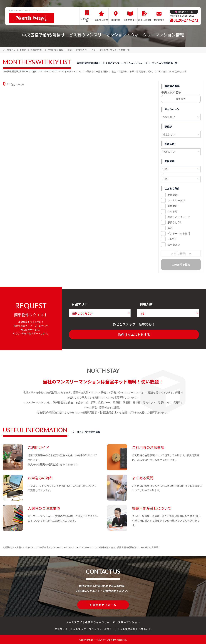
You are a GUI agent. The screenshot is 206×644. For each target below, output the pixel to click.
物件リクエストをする (134, 335)
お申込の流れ (145, 20)
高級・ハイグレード (179, 217)
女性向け (172, 195)
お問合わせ (159, 20)
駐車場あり (174, 244)
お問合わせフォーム (103, 605)
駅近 (170, 228)
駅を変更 (181, 99)
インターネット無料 (179, 233)
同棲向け (172, 206)
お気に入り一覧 (185, 12)
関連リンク (61, 629)
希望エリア (80, 304)
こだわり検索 (101, 20)
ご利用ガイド (130, 20)
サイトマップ (78, 629)
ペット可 (172, 211)
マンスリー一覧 (87, 20)
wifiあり (172, 239)
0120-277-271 (186, 20)
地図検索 (116, 20)
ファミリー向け (176, 200)
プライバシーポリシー (102, 629)
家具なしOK (174, 222)
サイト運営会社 (126, 629)
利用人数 (146, 304)
